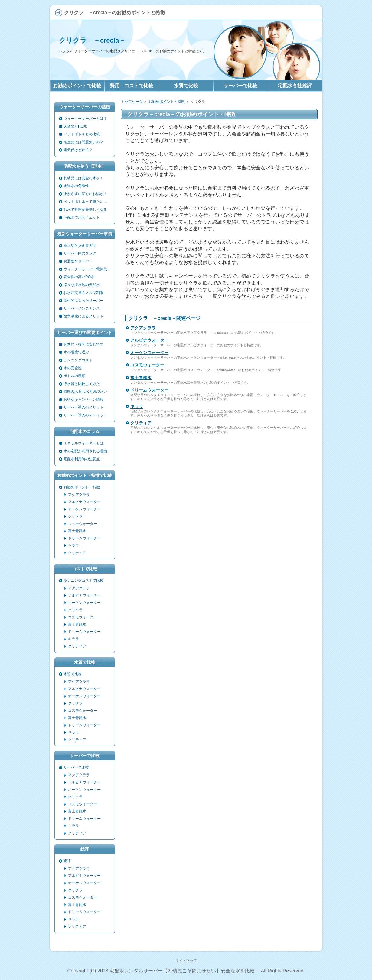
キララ (137, 406)
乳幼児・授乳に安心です (83, 344)
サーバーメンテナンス (82, 308)
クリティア (141, 423)
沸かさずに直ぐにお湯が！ (85, 194)
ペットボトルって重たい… (85, 202)
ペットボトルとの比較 (82, 134)
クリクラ (75, 516)
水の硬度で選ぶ (76, 352)
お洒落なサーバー (78, 261)
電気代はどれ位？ (78, 150)
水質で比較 (73, 674)
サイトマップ (186, 961)
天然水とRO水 (75, 126)
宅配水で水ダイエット (82, 217)
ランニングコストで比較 (83, 581)
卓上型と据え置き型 (80, 246)
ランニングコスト (78, 360)
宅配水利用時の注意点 (82, 459)
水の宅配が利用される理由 (85, 451)
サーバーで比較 (76, 767)
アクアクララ (143, 328)
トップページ (132, 102)
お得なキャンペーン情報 (83, 399)
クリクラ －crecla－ (92, 41)
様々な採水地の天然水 (82, 285)
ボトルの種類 (74, 376)
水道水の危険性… (78, 186)
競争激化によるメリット (83, 316)
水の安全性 (73, 368)
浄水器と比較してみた (82, 384)
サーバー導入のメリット (83, 407)
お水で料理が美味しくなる (85, 210)
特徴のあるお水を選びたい (85, 392)
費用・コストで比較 (132, 86)
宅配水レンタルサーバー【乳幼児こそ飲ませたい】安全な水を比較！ (184, 971)
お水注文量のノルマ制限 (83, 293)
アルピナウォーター (149, 340)
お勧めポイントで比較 (77, 86)
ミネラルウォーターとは (83, 443)
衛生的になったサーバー (83, 301)
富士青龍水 (141, 378)
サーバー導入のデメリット (85, 415)
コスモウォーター (147, 365)
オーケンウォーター (149, 353)
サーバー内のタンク (80, 253)
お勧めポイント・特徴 (167, 102)
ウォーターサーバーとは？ (85, 119)
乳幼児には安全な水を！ (83, 178)
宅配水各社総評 (295, 86)
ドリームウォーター (149, 390)
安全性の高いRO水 (79, 277)
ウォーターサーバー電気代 (85, 269)
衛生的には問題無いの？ (83, 142)
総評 (67, 861)
